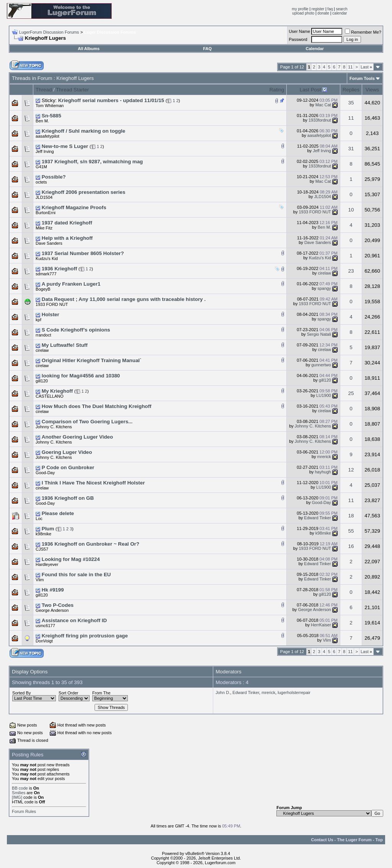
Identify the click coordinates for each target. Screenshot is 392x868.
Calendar (315, 49)
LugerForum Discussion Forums (49, 32)
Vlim (40, 580)
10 (351, 210)
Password (298, 39)
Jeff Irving (45, 151)
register (318, 9)
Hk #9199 (53, 590)
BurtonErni (46, 213)
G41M (41, 167)
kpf (38, 320)
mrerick (324, 457)
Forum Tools (362, 78)
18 (351, 516)
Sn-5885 (51, 116)
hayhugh (323, 472)
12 (351, 470)
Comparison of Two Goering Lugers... (87, 422)
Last (366, 67)
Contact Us (322, 840)
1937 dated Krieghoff (67, 223)
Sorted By (21, 693)
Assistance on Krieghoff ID (74, 620)
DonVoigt (44, 641)
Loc (39, 519)
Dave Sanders (49, 243)
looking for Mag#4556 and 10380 (81, 376)
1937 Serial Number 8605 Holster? (83, 253)
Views (372, 90)
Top (379, 840)
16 (351, 546)
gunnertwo (321, 365)
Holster (51, 315)
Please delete (58, 513)
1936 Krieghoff (60, 269)
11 (350, 67)
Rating (277, 90)
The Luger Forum (354, 840)
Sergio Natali (319, 334)
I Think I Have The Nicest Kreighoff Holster (93, 483)
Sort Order (68, 693)
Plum (48, 529)
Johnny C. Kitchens (54, 427)
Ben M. (42, 121)
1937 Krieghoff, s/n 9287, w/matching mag (92, 162)
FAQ (207, 49)
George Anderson (52, 610)
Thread (44, 90)
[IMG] (17, 797)
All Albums (89, 49)
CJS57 (42, 549)
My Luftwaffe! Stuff (65, 345)
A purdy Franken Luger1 (71, 284)
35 (351, 103)
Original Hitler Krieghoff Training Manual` (92, 360)
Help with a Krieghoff (67, 238)
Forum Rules (24, 811)
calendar (340, 13)
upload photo (303, 13)
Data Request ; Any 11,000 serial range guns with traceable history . (124, 299)
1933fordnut (320, 120)
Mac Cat (323, 105)
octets (41, 182)
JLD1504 (44, 197)
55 (351, 531)
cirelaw (324, 273)
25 (351, 393)
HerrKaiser (321, 625)
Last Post (310, 90)
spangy (324, 288)
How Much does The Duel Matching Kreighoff (97, 406)
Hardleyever (47, 564)
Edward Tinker (317, 518)
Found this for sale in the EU (76, 575)
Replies (351, 90)
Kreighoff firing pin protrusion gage (85, 636)
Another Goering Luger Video (77, 437)
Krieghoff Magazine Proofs (74, 207)
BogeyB (43, 289)
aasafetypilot (47, 136)
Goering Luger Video (67, 452)
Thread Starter (72, 90)
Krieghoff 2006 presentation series (84, 192)
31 (351, 149)
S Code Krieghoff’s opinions (76, 330)
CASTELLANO (50, 396)
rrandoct (43, 335)
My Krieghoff (57, 391)
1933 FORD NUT (315, 212)
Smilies (19, 793)
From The (101, 693)
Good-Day (45, 473)
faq (330, 9)
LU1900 (324, 395)
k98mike (43, 534)
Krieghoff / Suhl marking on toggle (83, 131)
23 (351, 271)
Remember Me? (363, 32)
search (341, 9)
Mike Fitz (44, 228)
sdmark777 (46, 274)
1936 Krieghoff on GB (68, 498)
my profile (300, 9)
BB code (20, 788)
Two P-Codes (58, 605)
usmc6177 (45, 626)
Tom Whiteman (50, 106)
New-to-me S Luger (65, 146)
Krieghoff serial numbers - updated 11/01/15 (111, 100)
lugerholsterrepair (294, 692)
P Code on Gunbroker (68, 467)
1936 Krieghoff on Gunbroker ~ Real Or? (91, 544)
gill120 (42, 381)
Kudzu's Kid (47, 258)
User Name (299, 31)
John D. (223, 692)
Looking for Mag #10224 (71, 559)
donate (323, 13)
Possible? (54, 177)
